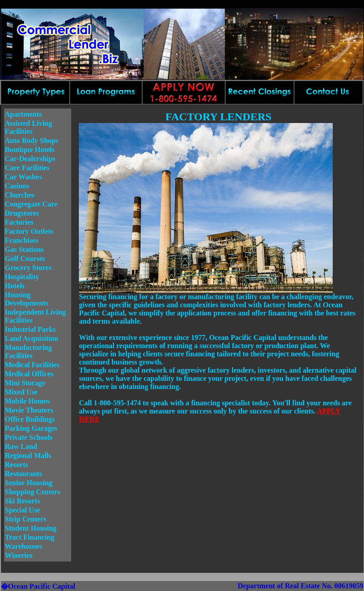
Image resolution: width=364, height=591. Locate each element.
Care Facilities (27, 168)
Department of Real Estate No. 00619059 (300, 586)
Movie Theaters (29, 410)
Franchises (22, 240)
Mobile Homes (27, 401)
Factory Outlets (29, 231)
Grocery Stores (28, 268)
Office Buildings (30, 419)
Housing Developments (27, 299)
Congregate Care (31, 204)
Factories (19, 222)
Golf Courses (25, 259)
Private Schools (29, 437)
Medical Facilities (32, 365)
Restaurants (24, 474)
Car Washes (24, 177)
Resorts (17, 465)
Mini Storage (25, 383)
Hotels (15, 286)
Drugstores (22, 213)
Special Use (23, 510)
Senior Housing (29, 483)
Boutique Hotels (30, 150)
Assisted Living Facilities (29, 127)
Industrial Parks (30, 329)
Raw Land (21, 446)
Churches (20, 195)
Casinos (17, 186)
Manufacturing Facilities (29, 352)
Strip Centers (26, 519)
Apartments (24, 114)
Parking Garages (31, 428)
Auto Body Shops (32, 140)
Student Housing (31, 528)
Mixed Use (21, 392)
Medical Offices (29, 374)
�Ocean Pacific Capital (38, 586)
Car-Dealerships (30, 159)
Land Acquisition (32, 338)
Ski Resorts (23, 501)
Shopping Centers (33, 492)
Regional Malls (28, 456)
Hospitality (22, 277)
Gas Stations (24, 249)
